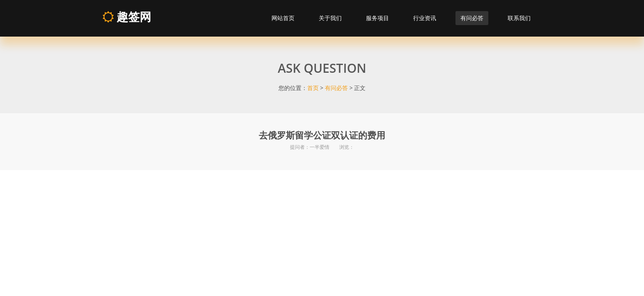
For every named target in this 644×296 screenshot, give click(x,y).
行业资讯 (425, 18)
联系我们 (519, 18)
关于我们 (330, 18)
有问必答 (472, 18)
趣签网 (127, 16)
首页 (313, 88)
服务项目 (377, 18)
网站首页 (283, 18)
